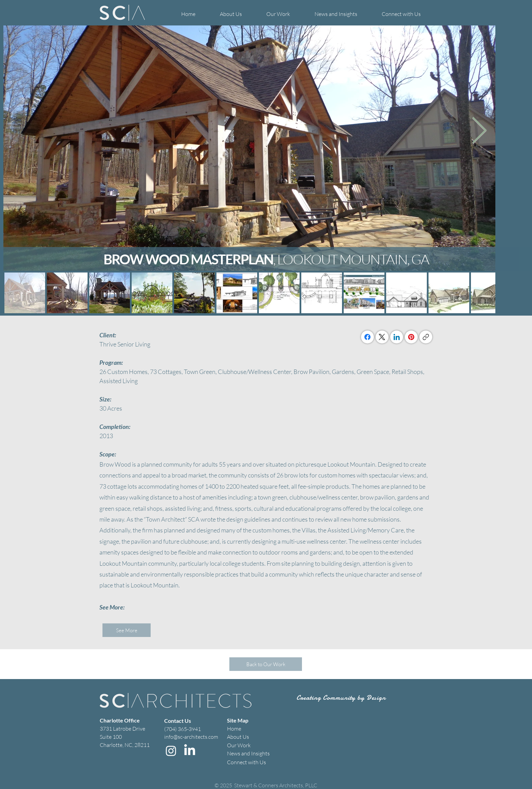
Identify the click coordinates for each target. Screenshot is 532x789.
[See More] (127, 630)
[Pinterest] (411, 337)
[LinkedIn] (397, 337)
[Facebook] (367, 337)
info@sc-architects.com (191, 737)
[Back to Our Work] (266, 664)
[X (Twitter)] (382, 337)
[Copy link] (426, 337)
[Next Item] (479, 131)
